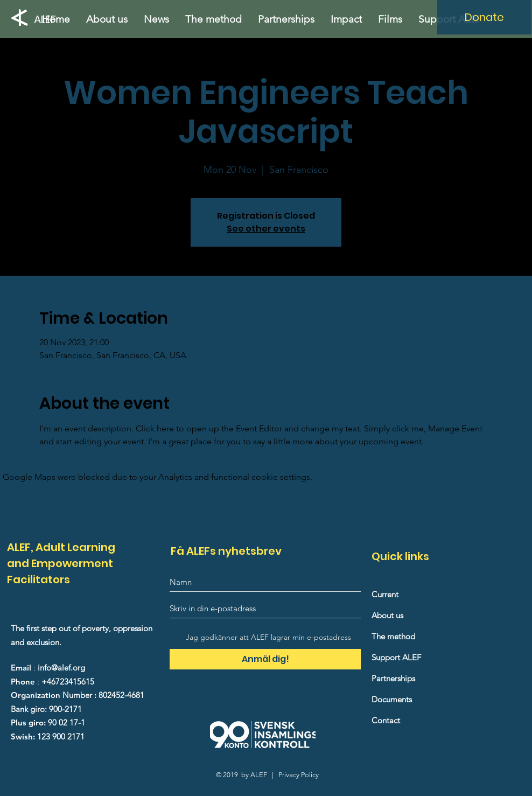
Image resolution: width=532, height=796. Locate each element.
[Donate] (484, 17)
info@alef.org (61, 668)
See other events (266, 229)
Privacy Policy (299, 775)
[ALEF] (48, 19)
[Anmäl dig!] (265, 659)
